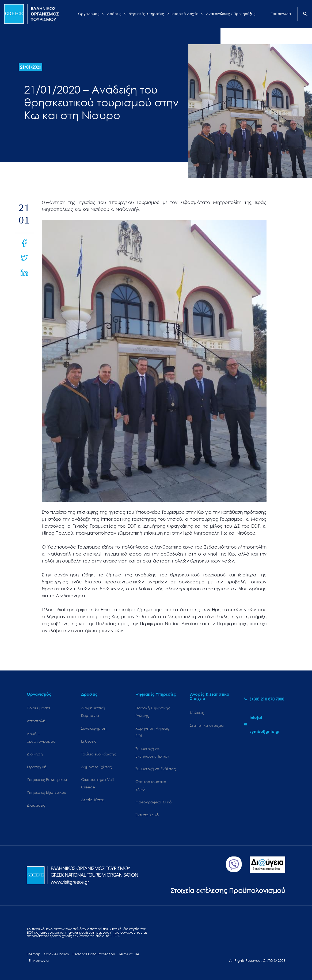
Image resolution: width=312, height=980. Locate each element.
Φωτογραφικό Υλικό (153, 802)
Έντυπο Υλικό (147, 815)
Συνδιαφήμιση (94, 728)
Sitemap (34, 954)
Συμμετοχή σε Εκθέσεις (156, 769)
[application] (102, 14)
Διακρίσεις (36, 805)
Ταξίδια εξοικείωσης (99, 754)
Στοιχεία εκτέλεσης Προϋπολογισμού (228, 890)
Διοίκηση (35, 754)
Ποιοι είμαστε (39, 708)
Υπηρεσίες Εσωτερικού (47, 779)
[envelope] (265, 724)
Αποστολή (36, 721)
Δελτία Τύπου (93, 800)
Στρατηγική (37, 767)
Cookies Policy (56, 954)
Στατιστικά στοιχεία (207, 725)
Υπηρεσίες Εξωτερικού (46, 792)
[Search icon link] (306, 14)
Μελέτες (197, 712)
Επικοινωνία (39, 961)
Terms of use (129, 954)
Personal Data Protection (94, 954)
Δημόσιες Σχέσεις (96, 767)
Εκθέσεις (89, 741)
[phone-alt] (264, 699)
